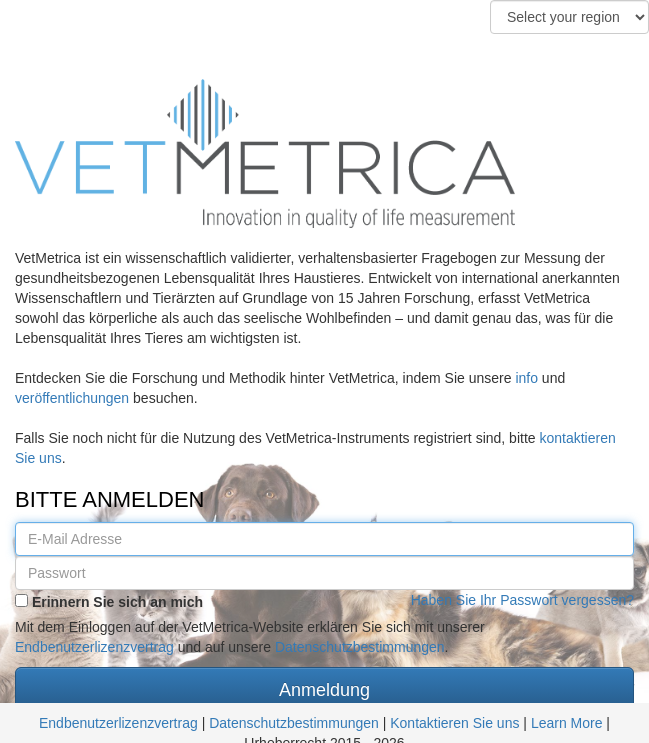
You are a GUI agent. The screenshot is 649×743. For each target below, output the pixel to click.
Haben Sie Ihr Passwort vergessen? (522, 600)
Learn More (568, 723)
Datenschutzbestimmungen (360, 647)
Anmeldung (324, 690)
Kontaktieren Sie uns (454, 723)
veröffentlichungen (72, 398)
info (526, 378)
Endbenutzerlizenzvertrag (94, 647)
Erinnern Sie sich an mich (109, 602)
